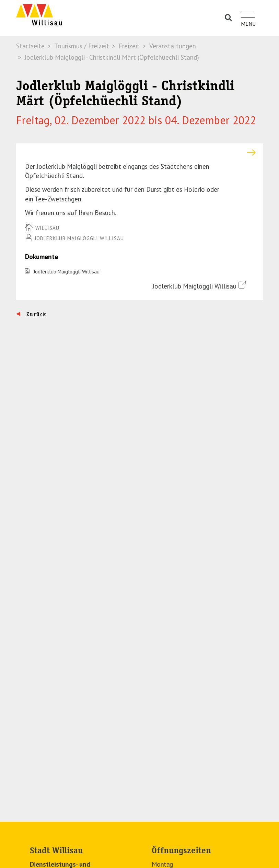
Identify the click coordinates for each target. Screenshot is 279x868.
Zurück (36, 314)
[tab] (140, 153)
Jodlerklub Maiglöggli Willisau (67, 272)
